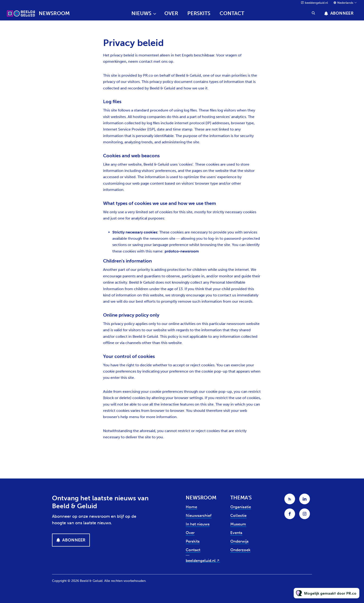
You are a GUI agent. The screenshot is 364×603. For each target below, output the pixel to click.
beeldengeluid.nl (316, 3)
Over (171, 13)
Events (236, 533)
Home (191, 507)
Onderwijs (239, 541)
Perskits (199, 13)
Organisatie (241, 507)
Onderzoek (240, 550)
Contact (232, 13)
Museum (238, 524)
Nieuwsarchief (199, 515)
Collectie (238, 515)
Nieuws (141, 13)
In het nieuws (198, 524)
